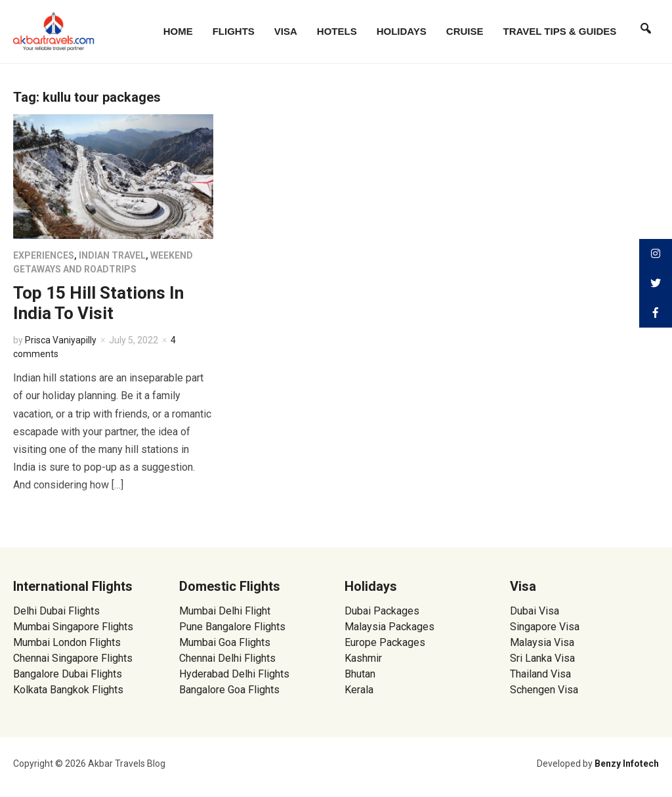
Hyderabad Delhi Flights (234, 674)
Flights (234, 31)
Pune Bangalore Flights (232, 627)
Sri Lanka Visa (544, 658)
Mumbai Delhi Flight (225, 611)
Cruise (465, 31)
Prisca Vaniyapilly (61, 340)
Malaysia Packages (389, 627)
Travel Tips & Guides (560, 31)
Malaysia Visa (542, 642)
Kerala (359, 690)
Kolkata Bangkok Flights (68, 690)
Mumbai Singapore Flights (73, 627)
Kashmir (363, 658)
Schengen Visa (544, 690)
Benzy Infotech (627, 764)
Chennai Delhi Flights (227, 658)
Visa (286, 31)
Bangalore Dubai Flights (68, 674)
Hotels (337, 31)
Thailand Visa (540, 674)
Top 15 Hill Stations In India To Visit (98, 303)
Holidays (402, 31)
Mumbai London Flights (67, 642)
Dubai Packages (382, 611)
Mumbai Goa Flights (225, 642)
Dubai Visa (535, 611)
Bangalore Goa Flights (229, 690)
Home (178, 31)
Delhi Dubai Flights (56, 611)
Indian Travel (112, 255)
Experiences (44, 255)
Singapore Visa (545, 627)
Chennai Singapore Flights (73, 658)
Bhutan (360, 674)
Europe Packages (385, 642)
